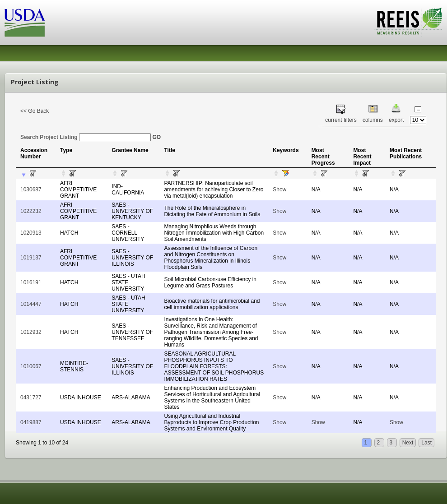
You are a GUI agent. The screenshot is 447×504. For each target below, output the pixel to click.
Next (408, 443)
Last (426, 443)
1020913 (31, 233)
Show (279, 190)
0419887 (31, 422)
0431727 (31, 398)
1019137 (31, 258)
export (396, 120)
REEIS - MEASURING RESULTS (408, 22)
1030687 (31, 190)
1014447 (31, 304)
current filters (341, 120)
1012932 (31, 332)
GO (156, 137)
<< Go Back (35, 111)
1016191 (31, 282)
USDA (25, 23)
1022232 (31, 211)
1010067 (31, 366)
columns (373, 120)
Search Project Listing (86, 137)
